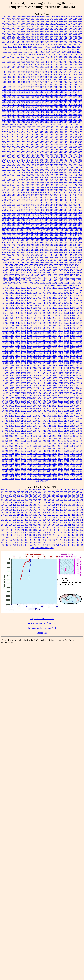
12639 (67, 315)
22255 (73, 438)
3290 (29, 110)
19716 (79, 383)
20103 (79, 391)
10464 (24, 270)
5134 (4, 130)
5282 (4, 147)
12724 (54, 323)
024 (15, 492)
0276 (29, 24)
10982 (30, 273)
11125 (66, 285)
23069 (17, 461)
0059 (45, 22)
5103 (25, 125)
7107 (75, 195)
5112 (65, 125)
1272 (19, 57)
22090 (11, 436)
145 (77, 505)
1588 (45, 74)
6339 (60, 175)
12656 (11, 320)
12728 (73, 323)
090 (26, 500)
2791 (40, 102)
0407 (55, 24)
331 (66, 527)
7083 (9, 195)
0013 (60, 17)
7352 (70, 205)
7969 (55, 225)
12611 (54, 310)
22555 (36, 446)
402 (15, 537)
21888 (73, 428)
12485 (36, 305)
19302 (5, 378)
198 (38, 512)
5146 (65, 130)
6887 (70, 187)
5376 (75, 152)
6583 (80, 180)
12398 (48, 293)
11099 (36, 283)
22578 (54, 446)
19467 (48, 381)
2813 (9, 105)
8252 (75, 240)
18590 (54, 361)
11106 (78, 283)
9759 (31, 265)
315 (3, 527)
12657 (17, 320)
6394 (4, 180)
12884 (54, 335)
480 (73, 545)
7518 (45, 210)
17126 (36, 338)
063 (3, 497)
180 (50, 510)
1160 (25, 52)
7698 (14, 223)
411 (50, 537)
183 (62, 510)
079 (66, 497)
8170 (80, 233)
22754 (61, 451)
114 (38, 502)
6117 (34, 167)
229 (77, 515)
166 (77, 507)
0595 (45, 32)
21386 (5, 418)
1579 (80, 72)
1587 (40, 74)
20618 (30, 406)
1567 (19, 72)
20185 (30, 396)
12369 (73, 288)
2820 (45, 105)
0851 (35, 39)
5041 (70, 115)
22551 (24, 446)
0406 (49, 24)
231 (3, 517)
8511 (75, 250)
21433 (30, 418)
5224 (65, 140)
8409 (4, 248)
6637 (45, 182)
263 (46, 520)
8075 (65, 228)
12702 (67, 320)
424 (19, 540)
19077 (17, 373)
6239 (45, 170)
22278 (24, 441)
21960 (67, 431)
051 (38, 495)
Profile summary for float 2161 (42, 623)
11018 (12, 278)
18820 (67, 366)
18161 (60, 353)
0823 (29, 37)
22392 (67, 441)
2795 (55, 102)
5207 (65, 137)
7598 (50, 215)
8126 (49, 230)
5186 (65, 135)
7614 (39, 217)
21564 (73, 421)
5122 (29, 127)
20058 (36, 391)
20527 (73, 401)
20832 (61, 408)
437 (69, 540)
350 (58, 530)
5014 (19, 112)
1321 (45, 59)
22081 (5, 436)
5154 (70, 130)
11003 (54, 275)
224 (58, 515)
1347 (65, 62)
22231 (42, 438)
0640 (60, 32)
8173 (9, 235)
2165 (65, 92)
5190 (4, 137)
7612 (29, 217)
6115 (29, 167)
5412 (44, 157)
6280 (80, 170)
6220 (80, 167)
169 (7, 510)
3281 (65, 107)
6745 (9, 185)
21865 (36, 428)
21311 (48, 416)
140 (58, 505)
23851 (11, 476)
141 (62, 505)
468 (26, 545)
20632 (67, 406)
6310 (9, 175)
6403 (29, 180)
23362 (5, 466)
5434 (50, 160)
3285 (4, 110)
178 (42, 510)
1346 (60, 62)
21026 (5, 413)
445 (19, 542)
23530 (73, 469)
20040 (5, 391)
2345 (40, 100)
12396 (42, 293)
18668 (30, 363)
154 (30, 507)
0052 (9, 22)
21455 (48, 418)
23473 (5, 469)
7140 (24, 197)
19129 (67, 373)
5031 (19, 115)
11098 (30, 283)
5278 (65, 145)
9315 (24, 260)
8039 (24, 228)
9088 (9, 255)
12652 (67, 318)
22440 (11, 443)
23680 (79, 471)
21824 (48, 426)
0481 (75, 27)
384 (26, 535)
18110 (42, 353)
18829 (11, 368)
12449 (17, 300)
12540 (79, 305)
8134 (70, 230)
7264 (50, 205)
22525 (11, 446)
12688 (36, 320)
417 (73, 537)
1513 (55, 67)
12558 (54, 308)
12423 (11, 298)
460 (77, 542)
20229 (61, 396)
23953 (11, 479)
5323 (75, 150)
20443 (30, 401)
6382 (60, 177)
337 (7, 530)
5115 (79, 125)
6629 (9, 182)
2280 (4, 100)
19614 (30, 383)
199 (42, 512)
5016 (29, 112)
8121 (34, 230)
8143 (9, 233)
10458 (79, 268)
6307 (75, 172)
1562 (75, 69)
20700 (30, 408)
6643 (75, 182)
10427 (72, 265)
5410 (35, 157)
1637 (60, 77)
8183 (50, 235)
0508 (9, 29)
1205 (64, 54)
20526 (67, 401)
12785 (61, 330)
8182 (45, 235)
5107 (45, 125)
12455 (54, 300)
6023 (14, 165)
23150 (5, 464)
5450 (9, 162)
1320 (40, 59)
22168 (60, 436)
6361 (40, 177)
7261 (35, 205)
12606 (24, 310)
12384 (79, 290)
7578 (75, 212)
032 (46, 492)
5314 (29, 150)
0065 (75, 22)
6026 (29, 165)
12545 (24, 308)
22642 (11, 448)
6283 (14, 172)
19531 (67, 381)
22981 (24, 458)
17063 (17, 338)
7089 (35, 195)
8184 (55, 235)
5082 (9, 122)
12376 (30, 290)
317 (11, 527)
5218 (39, 140)
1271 (14, 57)
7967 (50, 225)
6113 (25, 167)
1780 (40, 87)
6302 (50, 172)
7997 (65, 225)
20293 (36, 398)
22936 (54, 456)
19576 (73, 381)
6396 (9, 180)
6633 (29, 182)
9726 (60, 263)
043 (7, 495)
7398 (35, 207)
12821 (42, 333)
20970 (54, 411)
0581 (80, 29)
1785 (65, 87)
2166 (70, 92)
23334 (61, 464)
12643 (11, 318)
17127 (42, 338)
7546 (65, 210)
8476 (80, 248)
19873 (67, 386)
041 (81, 492)
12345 (78, 285)
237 (26, 517)
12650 (54, 318)
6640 (60, 182)
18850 (17, 368)
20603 (17, 406)
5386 (35, 155)
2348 (55, 100)
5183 (55, 135)
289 (66, 522)
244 (54, 517)
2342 (24, 100)
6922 (50, 190)
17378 (5, 343)
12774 (79, 328)
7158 (80, 197)
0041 (80, 19)
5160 (19, 132)
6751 (39, 185)
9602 (44, 260)
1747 (55, 82)
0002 (9, 17)
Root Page (42, 633)
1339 (29, 62)
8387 (29, 245)
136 (42, 505)
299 (23, 525)
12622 (42, 313)
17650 (79, 346)
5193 (19, 137)
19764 (36, 386)
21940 (54, 431)
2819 (40, 105)
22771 (11, 453)
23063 (11, 461)
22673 (30, 448)
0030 (40, 19)
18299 (36, 356)
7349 (65, 205)
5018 (39, 112)
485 (40, 547)
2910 (65, 105)
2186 (70, 94)
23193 (24, 464)
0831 (60, 37)
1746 (50, 82)
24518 (48, 479)
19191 (30, 376)
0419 (70, 24)
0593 (35, 32)
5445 (65, 160)
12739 (30, 325)
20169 (17, 396)
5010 (80, 110)
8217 (29, 240)
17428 (42, 343)
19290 (73, 376)
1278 (50, 57)
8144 (14, 233)
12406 (79, 293)
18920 (67, 368)
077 (58, 497)
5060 (65, 117)
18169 (67, 353)
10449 (61, 268)
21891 (5, 431)
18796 (48, 366)
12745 (54, 325)
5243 (80, 142)
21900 (11, 431)
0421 (80, 24)
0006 (29, 17)
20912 (11, 411)
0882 (40, 42)
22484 (48, 443)
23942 (73, 476)
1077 (45, 44)
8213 (9, 240)
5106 (40, 125)
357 (3, 532)
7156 (70, 197)
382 (19, 535)
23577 (24, 471)
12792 (17, 333)
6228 (35, 170)
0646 (9, 34)
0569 (65, 29)
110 (23, 502)
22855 (5, 456)
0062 (60, 22)
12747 (61, 325)
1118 (49, 47)
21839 (79, 426)
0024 (14, 19)
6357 (19, 177)
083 (81, 497)
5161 (24, 132)
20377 (17, 401)
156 (38, 507)
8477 (4, 250)
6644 (80, 182)
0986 (19, 44)
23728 (17, 474)
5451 (14, 162)
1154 (74, 49)
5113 (70, 125)
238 (30, 517)
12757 (30, 328)
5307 (4, 150)
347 (46, 530)
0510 (19, 29)
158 (46, 507)
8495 (45, 250)
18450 (73, 358)
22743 (42, 451)
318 (15, 527)
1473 (4, 67)
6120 (44, 167)
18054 (61, 351)
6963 (70, 190)
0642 (70, 32)
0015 (70, 17)
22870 (11, 456)
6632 (24, 182)
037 (66, 492)
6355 (9, 177)
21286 (17, 416)
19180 (24, 376)
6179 (59, 167)
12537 (73, 305)
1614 (50, 74)
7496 (35, 210)
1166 (54, 52)
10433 (5, 268)
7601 (65, 215)
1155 (79, 49)
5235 (40, 142)
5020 (49, 112)
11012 (73, 275)
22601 (67, 446)
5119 (14, 127)
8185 (60, 235)
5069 (29, 120)
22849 (79, 453)
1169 (69, 52)
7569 (55, 212)
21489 (11, 421)
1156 (5, 52)
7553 (9, 212)
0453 (24, 27)
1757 (24, 84)
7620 (60, 217)
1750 (70, 82)
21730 (54, 423)
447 (26, 542)
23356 (79, 464)
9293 (40, 258)
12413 (42, 295)
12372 (11, 290)
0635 (55, 32)
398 (81, 535)
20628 (61, 406)
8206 (55, 238)
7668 (60, 220)
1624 (14, 77)
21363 (67, 416)
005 (23, 490)
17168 (61, 338)
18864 (42, 368)
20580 (67, 403)
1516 (70, 67)
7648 (14, 220)
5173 (4, 135)
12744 (48, 325)
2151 (80, 89)
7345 (60, 205)
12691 (42, 320)
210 (3, 515)
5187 (70, 135)
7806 (55, 223)
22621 (79, 446)
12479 (79, 303)
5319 (55, 150)
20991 (73, 411)
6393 (80, 177)
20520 (61, 401)
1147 (39, 49)
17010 (11, 338)
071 (34, 497)
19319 (17, 378)
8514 (80, 250)
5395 (65, 155)
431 (46, 540)
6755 (60, 185)
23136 (79, 461)
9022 (80, 253)
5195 (29, 137)
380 (11, 535)
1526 (40, 69)
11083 (36, 280)
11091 (72, 280)
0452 (19, 27)
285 (50, 522)
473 (46, 545)
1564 (4, 72)
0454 (29, 27)
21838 (73, 426)
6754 (55, 185)
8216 (24, 240)
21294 (30, 416)
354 (73, 530)
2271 (40, 97)
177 (38, 510)
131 (23, 505)
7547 (70, 210)
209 (81, 512)
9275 (19, 258)
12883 (48, 335)
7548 (75, 210)
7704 (29, 223)
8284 (29, 243)
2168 (80, 92)
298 (19, 525)
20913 (17, 411)
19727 (11, 386)
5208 (70, 137)
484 (36, 547)
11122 (60, 285)
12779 (24, 330)
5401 (14, 157)
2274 (55, 97)
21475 (67, 418)
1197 (24, 54)
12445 (73, 298)
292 (77, 522)
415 (65, 537)
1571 (40, 72)
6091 (45, 165)
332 (69, 527)
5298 (40, 147)
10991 (5, 275)
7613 (34, 217)
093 (38, 500)
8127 (55, 230)
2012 (35, 89)
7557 (19, 212)
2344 (35, 100)
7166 (29, 200)
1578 (75, 72)
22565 (48, 446)
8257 (9, 243)
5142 (45, 130)
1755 (14, 84)
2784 (4, 102)
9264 (80, 255)
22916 (36, 456)
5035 (40, 115)
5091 (55, 122)
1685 (70, 79)
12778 (17, 330)
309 (62, 525)
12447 (5, 300)
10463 (17, 270)
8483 (24, 250)
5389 (45, 155)
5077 (65, 120)
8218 (35, 240)
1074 (29, 44)
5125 (44, 127)
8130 (65, 230)
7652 (24, 220)
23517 (61, 469)
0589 (19, 32)
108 (15, 502)
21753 (67, 423)
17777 (36, 348)
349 (54, 530)
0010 (45, 17)
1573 (50, 72)
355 (77, 530)
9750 (80, 263)
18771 (30, 366)
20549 (30, 403)
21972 (79, 431)
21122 (36, 413)
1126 (10, 49)
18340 (79, 356)
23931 (61, 476)
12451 (30, 300)
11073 (12, 280)
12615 (79, 310)
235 (19, 517)
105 (3, 502)
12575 (73, 308)
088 (19, 500)
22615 (73, 446)
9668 (50, 263)
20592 (79, 403)
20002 (67, 388)
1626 (24, 77)
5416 (65, 157)
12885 (61, 335)
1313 (9, 59)
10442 (42, 268)
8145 (19, 233)
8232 (50, 240)
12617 (11, 313)
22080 (79, 433)
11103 (60, 283)
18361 (11, 358)
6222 (4, 170)
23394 (24, 466)
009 (38, 490)
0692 (65, 34)
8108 (19, 230)
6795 (9, 187)
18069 (79, 351)
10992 (11, 275)
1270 (9, 57)
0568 (60, 29)
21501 (30, 421)
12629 (5, 315)
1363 (14, 64)
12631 (17, 315)
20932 (36, 411)
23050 (73, 458)
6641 (65, 182)
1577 (70, 72)
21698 (48, 423)
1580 (4, 74)
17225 (5, 340)
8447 (29, 248)
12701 (61, 320)
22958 (73, 456)
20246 (73, 396)
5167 (55, 132)
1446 (45, 64)
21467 (61, 418)
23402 (30, 466)
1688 (4, 82)
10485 (48, 270)
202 (54, 512)
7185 (65, 200)
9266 (9, 258)
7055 (29, 192)
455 (58, 542)
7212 (24, 202)
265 (54, 520)
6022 (9, 165)
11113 (36, 285)
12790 (5, 333)
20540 (17, 403)
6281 (4, 172)
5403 (24, 157)
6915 (14, 190)
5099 (4, 125)
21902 (17, 431)
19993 (48, 388)
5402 (19, 157)
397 (77, 535)
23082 (42, 461)
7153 (55, 197)
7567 (45, 212)
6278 (70, 170)
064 (7, 497)
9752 (6, 265)
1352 (9, 64)
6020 (80, 162)
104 (81, 500)
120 (61, 502)
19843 (54, 386)
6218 (69, 167)
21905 (24, 431)
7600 (60, 215)
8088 (9, 230)
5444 (60, 160)
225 (61, 515)
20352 (73, 398)
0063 (65, 22)
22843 (73, 453)
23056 (5, 461)
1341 (40, 62)
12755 (24, 328)
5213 (14, 140)
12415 (48, 295)
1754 (9, 84)
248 (69, 517)
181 (54, 510)
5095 (75, 122)
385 (30, 535)
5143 (50, 130)
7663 (45, 220)
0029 (35, 19)
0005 (24, 17)
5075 (55, 120)
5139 (29, 130)
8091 (14, 230)
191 (11, 512)
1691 (14, 82)
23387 (17, 466)
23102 (61, 461)
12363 (36, 288)
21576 (79, 421)
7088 (29, 195)
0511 (24, 29)
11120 (54, 285)
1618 (70, 74)
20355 (79, 398)
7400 (40, 207)
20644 (79, 406)
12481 (11, 305)
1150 (54, 49)
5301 (55, 147)
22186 (79, 436)
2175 (35, 94)
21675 (36, 423)
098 (58, 500)
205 (66, 512)
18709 (54, 363)
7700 (24, 223)
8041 (29, 228)
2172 (19, 94)
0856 (60, 39)
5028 (4, 115)
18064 (67, 351)
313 (77, 525)
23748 (30, 474)
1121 (64, 47)
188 (81, 510)
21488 (5, 421)
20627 (54, 406)
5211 (4, 140)
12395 (36, 293)
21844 (5, 428)
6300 (40, 172)
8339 (50, 243)
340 (19, 530)
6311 (14, 175)
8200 (29, 238)
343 (30, 530)
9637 (70, 260)
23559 (17, 471)
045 (15, 495)
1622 (4, 77)
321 (26, 527)
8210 (75, 238)
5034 (35, 115)
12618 (17, 313)
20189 (36, 396)
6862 (14, 187)
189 (3, 512)
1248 (79, 54)
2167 (75, 92)
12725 (60, 323)
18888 (54, 368)
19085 (24, 373)
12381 (61, 290)
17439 (61, 343)
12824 (61, 333)
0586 (14, 32)
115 (42, 502)
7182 (50, 200)
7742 (35, 223)
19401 (5, 381)
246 (62, 517)
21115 (30, 413)
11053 (36, 278)
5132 (75, 127)
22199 (5, 438)
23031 (48, 458)
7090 (40, 195)
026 (23, 492)
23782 (54, 474)
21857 (24, 428)
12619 (24, 313)
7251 (80, 202)
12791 (11, 333)
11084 (42, 280)
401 (11, 537)
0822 (24, 37)
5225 (70, 140)
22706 (61, 448)
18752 (5, 366)
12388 (17, 293)
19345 (36, 378)
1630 (29, 77)
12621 (36, 313)
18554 (36, 361)
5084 (19, 122)
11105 (72, 283)
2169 (4, 94)
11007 (60, 275)
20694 (24, 408)
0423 (9, 27)
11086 (54, 280)
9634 (65, 260)
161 (58, 507)
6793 (80, 185)
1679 (45, 79)
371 (58, 532)
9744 (70, 263)
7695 (9, 223)
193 (19, 512)
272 (81, 520)
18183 (73, 353)
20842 (73, 408)
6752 (44, 185)
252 (3, 520)
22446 (17, 443)
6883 (55, 187)
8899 (50, 253)
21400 (11, 418)
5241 (70, 142)
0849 (29, 39)
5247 (19, 145)
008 (34, 490)
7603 (70, 215)
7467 (24, 210)
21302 (42, 416)
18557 (42, 361)
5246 (14, 145)
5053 (40, 117)
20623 (48, 406)
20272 (17, 398)
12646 (30, 318)
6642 (70, 182)
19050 (54, 371)
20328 (42, 398)
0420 (75, 24)
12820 (36, 333)
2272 (45, 97)
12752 (11, 328)
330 (62, 527)
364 (30, 532)
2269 (29, 97)
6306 (70, 172)
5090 (50, 122)
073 (42, 497)
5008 (70, 110)
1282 (70, 57)
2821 (50, 105)
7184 (60, 200)
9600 (39, 260)
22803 (36, 453)
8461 (50, 248)
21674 (30, 423)
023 (11, 492)
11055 (48, 278)
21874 (48, 428)
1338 (24, 62)
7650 (19, 220)
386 (34, 535)
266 (58, 520)
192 (15, 512)
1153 (69, 49)
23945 (79, 476)
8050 (35, 228)
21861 (30, 428)
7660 (35, 220)
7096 (55, 195)
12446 (79, 298)
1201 (44, 54)
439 (77, 540)
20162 (11, 396)
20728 (48, 408)
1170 (74, 52)
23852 (17, 476)
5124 (39, 127)
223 (54, 515)
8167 (75, 233)
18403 (54, 358)
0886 (45, 42)
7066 (40, 192)
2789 (29, 102)
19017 (30, 371)
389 (46, 535)
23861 (30, 476)
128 (11, 505)
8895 (35, 253)
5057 (55, 117)
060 (73, 495)
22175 (67, 436)
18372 (24, 358)
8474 (75, 248)
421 (7, 540)
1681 (50, 79)
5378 (4, 155)
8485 (29, 250)
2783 (80, 100)
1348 (70, 62)
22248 (67, 438)
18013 (24, 351)
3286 (9, 110)
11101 (48, 283)
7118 (4, 197)
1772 (14, 87)
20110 (17, 393)
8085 (80, 228)
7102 (65, 195)
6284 (19, 172)
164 (69, 507)
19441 (30, 381)
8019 (9, 228)
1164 (45, 52)
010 (42, 490)
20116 (24, 393)
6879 (40, 187)
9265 (4, 258)
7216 (44, 202)
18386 (36, 358)
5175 (14, 135)
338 (11, 530)
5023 (60, 112)
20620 (42, 406)
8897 (40, 253)
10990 (79, 273)
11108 (12, 285)
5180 (40, 135)
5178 (29, 135)
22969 (79, 456)
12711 (11, 323)
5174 (9, 135)
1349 (75, 62)
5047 (9, 117)
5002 (40, 110)
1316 (24, 59)
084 (3, 500)
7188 (80, 200)
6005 (45, 162)
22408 (73, 441)
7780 (40, 223)
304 (42, 525)
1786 (70, 87)
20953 (42, 411)
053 (46, 495)
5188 (75, 135)
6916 (19, 190)
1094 (20, 47)
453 (50, 542)
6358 (24, 177)
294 (3, 525)
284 (46, 522)
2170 (9, 94)
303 (38, 525)
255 (15, 520)
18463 (5, 361)
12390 (24, 293)
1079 (55, 44)
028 (30, 492)
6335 (39, 175)
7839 (75, 223)
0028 (29, 19)
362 (23, 532)
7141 (29, 197)
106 (7, 502)
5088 (40, 122)
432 (50, 540)
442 (7, 542)
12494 (54, 305)
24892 (39, 481)
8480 (9, 250)
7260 (29, 205)
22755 (67, 451)
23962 (17, 479)
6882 (50, 187)
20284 (30, 398)
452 (46, 542)
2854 (60, 105)
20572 (48, 403)
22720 (73, 448)
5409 (29, 157)
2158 (35, 92)
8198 (19, 238)
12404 (73, 293)
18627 (79, 361)
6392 (75, 177)
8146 (24, 233)
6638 (50, 182)
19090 (30, 373)
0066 (80, 22)
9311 (9, 260)
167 (81, 507)
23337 (67, 464)
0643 (75, 32)
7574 (65, 212)
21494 (17, 421)
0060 (50, 22)
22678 (36, 448)
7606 (4, 217)
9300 (55, 258)
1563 (80, 69)
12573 (67, 308)
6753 (49, 185)
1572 (45, 72)
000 (3, 490)
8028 (19, 228)
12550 (36, 308)
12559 (61, 308)
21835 (67, 426)
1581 (9, 74)
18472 (11, 361)
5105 (35, 125)
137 (46, 505)
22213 (24, 438)
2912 (75, 105)
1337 (19, 62)
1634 (50, 77)
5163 (35, 132)
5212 (9, 140)
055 (54, 495)
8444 (24, 248)
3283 (75, 107)
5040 (65, 115)
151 (19, 507)
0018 (80, 17)
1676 (29, 79)
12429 (36, 298)
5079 (75, 120)
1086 (60, 44)
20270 (11, 398)
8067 (60, 228)
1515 (65, 67)
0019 (4, 19)
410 (46, 537)
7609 (14, 217)
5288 (29, 147)
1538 (70, 69)
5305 (75, 147)
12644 (17, 318)
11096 (18, 283)
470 (34, 545)
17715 (17, 348)
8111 (24, 230)
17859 (42, 348)
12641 (79, 315)
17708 (11, 348)
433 (54, 540)
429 (38, 540)
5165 (45, 132)
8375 (75, 243)
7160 (9, 200)
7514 (40, 210)
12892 (5, 338)
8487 (40, 250)
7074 (55, 192)
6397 (14, 180)
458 (69, 542)
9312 (14, 260)
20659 (5, 408)
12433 (54, 298)
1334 (4, 62)
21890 (79, 428)
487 (48, 547)
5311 (24, 150)
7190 (9, 202)
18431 (67, 358)
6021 (4, 165)
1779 (35, 87)
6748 (24, 185)
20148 (79, 393)
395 (69, 535)
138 (50, 505)
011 (46, 490)
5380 (9, 155)
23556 (11, 471)
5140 (35, 130)
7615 (44, 217)
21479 (73, 418)
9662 (40, 263)
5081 (4, 122)
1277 (45, 57)
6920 (40, 190)
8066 (55, 228)
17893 (54, 348)
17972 (11, 351)
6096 (70, 165)
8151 (35, 233)
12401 (61, 293)
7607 (9, 217)
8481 (14, 250)
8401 (70, 245)
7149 (34, 197)
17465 (67, 343)
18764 (24, 366)
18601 (67, 361)
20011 (73, 388)
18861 (30, 368)
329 (58, 527)
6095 (65, 165)
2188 (80, 94)
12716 (30, 323)
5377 (80, 152)
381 (15, 535)
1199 (34, 54)
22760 (79, 451)
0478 (65, 27)
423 (15, 540)
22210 (17, 438)
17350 (79, 340)
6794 (4, 187)
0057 (35, 22)
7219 (49, 202)
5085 (24, 122)
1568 (24, 72)
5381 (14, 155)
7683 (4, 223)
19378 (67, 378)
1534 (50, 69)
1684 (65, 79)
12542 (11, 308)
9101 (45, 255)
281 (34, 522)
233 (11, 517)
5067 (19, 120)
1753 (4, 84)
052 (42, 495)
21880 (61, 428)
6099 (4, 167)
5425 (29, 160)
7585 (4, 215)
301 (30, 525)
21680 (42, 423)
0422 (4, 27)
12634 (36, 315)
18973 (5, 371)
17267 (24, 340)
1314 (14, 59)
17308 (42, 340)
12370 (79, 288)
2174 (29, 94)
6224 (14, 170)
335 (81, 527)
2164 (60, 92)
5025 (70, 112)
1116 (40, 47)
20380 (24, 401)
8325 (45, 243)
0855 (55, 39)
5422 (14, 160)
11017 (6, 278)
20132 (36, 393)
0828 (45, 37)
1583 (19, 74)
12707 (73, 320)
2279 (80, 97)
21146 (54, 413)
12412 (36, 295)
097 (54, 500)
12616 (5, 313)
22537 (17, 446)
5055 (45, 117)
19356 (48, 378)
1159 (20, 52)
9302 (65, 258)
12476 (61, 303)
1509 (35, 67)
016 (65, 490)
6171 (49, 167)
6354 (4, 177)
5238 (55, 142)
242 (46, 517)
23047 (61, 458)
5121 (24, 127)
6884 (60, 187)
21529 (54, 421)
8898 (45, 253)
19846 (61, 386)
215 (22, 515)
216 (26, 515)
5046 (4, 117)
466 (19, 545)
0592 (29, 32)
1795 (24, 89)
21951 (61, 431)
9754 (11, 265)
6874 (29, 187)
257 (23, 520)
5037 (50, 115)
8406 (75, 245)
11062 (66, 278)
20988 (67, 411)
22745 (48, 451)
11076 (24, 280)
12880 (30, 335)
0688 (45, 34)
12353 (5, 288)
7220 (55, 202)
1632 (40, 77)
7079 (70, 192)
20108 (5, 393)
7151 (44, 197)
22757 (73, 451)
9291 (35, 258)
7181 (45, 200)
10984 (42, 273)
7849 (4, 225)
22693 (48, 448)
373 (66, 532)
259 (30, 520)
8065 (50, 228)
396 (73, 535)
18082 (11, 353)
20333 (54, 398)
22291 (36, 441)
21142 (48, 413)
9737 (65, 263)
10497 (79, 270)
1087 (65, 44)
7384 (19, 207)
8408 (80, 245)
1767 (75, 84)
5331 (35, 152)
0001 (4, 17)
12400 (54, 293)
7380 (9, 207)
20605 (24, 406)
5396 (70, 155)
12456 (61, 300)
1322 (50, 59)
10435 (17, 268)
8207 (60, 238)
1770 (9, 87)
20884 (5, 411)
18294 (30, 356)
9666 (45, 263)
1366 (29, 64)
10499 (5, 273)
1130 (30, 49)
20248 (79, 396)
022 (7, 492)
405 (26, 537)
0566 (49, 29)
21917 (36, 431)
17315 (48, 340)
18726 (67, 363)
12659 (30, 320)
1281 (65, 57)
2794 (50, 102)
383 (23, 535)
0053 (14, 22)
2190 (9, 97)
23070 (24, 461)
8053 (45, 228)
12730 (5, 325)
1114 (30, 47)
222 (50, 515)
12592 (79, 308)
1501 (9, 67)
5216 (29, 140)
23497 (42, 469)
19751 (30, 386)
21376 (73, 416)
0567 (55, 29)
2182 (65, 94)
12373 (17, 290)
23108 (67, 461)
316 (7, 527)
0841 (24, 39)
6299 (35, 172)
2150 (75, 89)
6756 (65, 185)
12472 (42, 303)
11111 (24, 285)
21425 (24, 418)
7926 (35, 225)
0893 (65, 42)
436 (66, 540)
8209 (70, 238)
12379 (48, 290)
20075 (48, 391)
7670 (65, 220)
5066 (14, 120)
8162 (50, 233)
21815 (36, 426)
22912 (30, 456)
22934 (48, 456)
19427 (24, 381)
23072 (30, 461)
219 (38, 515)
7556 (14, 212)
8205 (50, 238)
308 (58, 525)
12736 (24, 325)
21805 (17, 426)
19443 (36, 381)
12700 (54, 320)
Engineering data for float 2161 (42, 628)
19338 (30, 378)
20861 (79, 408)
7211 (19, 202)
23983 (30, 479)
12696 (48, 320)
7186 (70, 200)
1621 (80, 74)
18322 (67, 356)
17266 (17, 340)
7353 (75, 205)
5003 (45, 110)
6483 (40, 180)
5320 (60, 150)
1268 (4, 57)
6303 (55, 172)
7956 (45, 225)
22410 (79, 441)
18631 (5, 363)
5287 (24, 147)
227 (69, 515)
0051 (4, 22)
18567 (48, 361)
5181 (45, 135)
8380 (4, 245)
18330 (73, 356)
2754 (65, 100)
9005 (60, 253)
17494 (11, 346)
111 (27, 502)
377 (81, 532)
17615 (73, 346)
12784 (54, 330)
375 (73, 532)
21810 (24, 426)
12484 (30, 305)
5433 (45, 160)
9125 (50, 255)
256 (19, 520)
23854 (24, 476)
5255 (55, 145)
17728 (24, 348)
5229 (9, 142)
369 (50, 532)
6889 (80, 187)
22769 (5, 453)
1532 (45, 69)
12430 (42, 298)
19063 (67, 371)
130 (19, 505)
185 (69, 510)
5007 (65, 110)
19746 (24, 386)
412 (54, 537)
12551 (42, 308)
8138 (75, 230)
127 (7, 505)
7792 (50, 223)
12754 (17, 328)
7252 (4, 205)
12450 (24, 300)
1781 (45, 87)
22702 (54, 448)
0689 (50, 34)
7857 (14, 225)
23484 (24, 469)
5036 (45, 115)
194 (23, 512)
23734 (24, 474)
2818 (35, 105)
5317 (44, 150)
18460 (79, 358)
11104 (66, 283)
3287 (14, 110)
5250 (35, 145)
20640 (73, 406)
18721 (61, 363)
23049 (67, 458)
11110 (18, 285)
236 (23, 517)
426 (26, 540)
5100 (10, 125)
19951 (17, 388)
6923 (55, 190)
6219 (74, 167)
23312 (54, 464)
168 (3, 510)
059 (69, 495)
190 (7, 512)
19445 (42, 381)
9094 (24, 255)
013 (54, 490)
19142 (79, 373)
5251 (40, 145)
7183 (55, 200)
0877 (19, 42)
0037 (70, 19)
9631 (55, 260)
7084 (14, 195)
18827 (5, 368)
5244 (4, 145)
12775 (5, 330)
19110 (48, 373)
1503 (19, 67)
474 (50, 545)
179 (46, 510)
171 (15, 510)
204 (62, 512)
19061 (61, 371)
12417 (60, 295)
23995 (36, 479)
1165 (49, 52)
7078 (65, 192)
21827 (54, 426)
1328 (75, 59)
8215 (19, 240)
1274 (29, 57)
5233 (29, 142)
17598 (61, 346)
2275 (60, 97)
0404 (39, 24)
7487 (29, 210)
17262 (11, 340)
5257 (60, 145)
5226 (75, 140)
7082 (4, 195)
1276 (40, 57)
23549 (5, 471)
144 (73, 505)
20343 (67, 398)
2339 (9, 100)
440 (81, 540)
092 (34, 500)
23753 (42, 474)
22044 (48, 433)
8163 (55, 233)
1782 (50, 87)
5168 (60, 132)
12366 (54, 288)
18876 (48, 368)
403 (19, 537)
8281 (24, 243)
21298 (36, 416)
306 (50, 525)
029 (34, 492)
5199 (50, 137)
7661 (40, 220)
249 (73, 517)
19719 (5, 386)
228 (73, 515)
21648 (5, 423)
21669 (24, 423)
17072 (24, 338)
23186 (17, 464)
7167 (35, 200)
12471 (36, 303)
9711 (55, 263)
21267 (79, 413)
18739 (79, 363)
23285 (42, 464)
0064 (70, 22)
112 (30, 502)
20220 (48, 396)
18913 (61, 368)
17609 (67, 346)
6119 (39, 167)
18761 (17, 366)
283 (42, 522)
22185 (73, 436)
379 (7, 535)
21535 (61, 421)
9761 (36, 265)
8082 (75, 228)
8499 (60, 250)
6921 (45, 190)
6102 (15, 167)
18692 (42, 363)
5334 (50, 152)
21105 (24, 413)
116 (46, 502)
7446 (14, 210)
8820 (19, 253)
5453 (24, 162)
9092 (19, 255)
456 (62, 542)
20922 (24, 411)
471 (38, 545)
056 (58, 495)
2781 (70, 100)
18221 (79, 353)
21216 (66, 413)
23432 (48, 466)
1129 (25, 49)
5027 (80, 112)
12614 (73, 310)
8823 (24, 253)
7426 (80, 207)
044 (11, 495)
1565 (9, 72)
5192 (14, 137)
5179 (35, 135)
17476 (5, 346)
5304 (70, 147)
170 (11, 510)
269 (69, 520)
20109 (11, 393)
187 (77, 510)
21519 (42, 421)
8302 (40, 243)
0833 (70, 37)
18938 (79, 368)
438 (73, 540)
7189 (4, 202)
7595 (35, 215)
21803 (11, 426)
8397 (65, 245)
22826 (54, 453)
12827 (79, 333)
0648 (14, 34)
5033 (29, 115)
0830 (55, 37)
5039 (60, 115)
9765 (56, 265)
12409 (17, 295)
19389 (73, 378)
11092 (78, 280)
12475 (54, 303)
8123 (39, 230)
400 (7, 537)
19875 (73, 386)
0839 (14, 39)
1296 (80, 57)
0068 (9, 24)
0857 (65, 39)
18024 (36, 351)
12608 (36, 310)
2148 (65, 89)
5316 (39, 150)
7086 (24, 195)
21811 (30, 426)
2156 (24, 92)
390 (50, 535)
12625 (61, 313)
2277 (70, 97)
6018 (70, 162)
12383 (73, 290)
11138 (71, 285)
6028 (40, 165)
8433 (9, 248)
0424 (14, 27)
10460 (5, 270)
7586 (9, 215)
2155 (19, 92)
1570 (35, 72)
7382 (14, 207)
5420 (4, 160)
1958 (29, 89)
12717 (36, 323)
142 (66, 505)
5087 (35, 122)
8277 (14, 243)
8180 (40, 235)
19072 (11, 373)
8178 (29, 235)
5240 (65, 142)
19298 (79, 376)
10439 (36, 268)
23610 (61, 471)
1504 (24, 67)
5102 (20, 125)
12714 (23, 323)
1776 (19, 87)
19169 (11, 376)
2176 (40, 94)
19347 (42, 378)
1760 (40, 84)
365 (34, 532)
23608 (54, 471)
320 (23, 527)
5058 (60, 117)
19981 (42, 388)
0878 (24, 42)
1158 (15, 52)
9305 (80, 258)
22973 (17, 458)
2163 (55, 92)
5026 (75, 112)
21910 (30, 431)
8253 (80, 240)
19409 (11, 381)
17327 (54, 340)
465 (15, 545)
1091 (5, 47)
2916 (14, 107)
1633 (45, 77)
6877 (35, 187)
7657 (29, 220)
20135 (48, 393)
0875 (9, 42)
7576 (70, 212)
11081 (30, 280)
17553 (42, 346)
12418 (67, 295)
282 (38, 522)
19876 (79, 386)
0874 (4, 42)
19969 (24, 388)
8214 (14, 240)
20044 (17, 391)
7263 (45, 205)
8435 (14, 248)
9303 (70, 258)
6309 (4, 175)
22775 (17, 453)
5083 (14, 122)
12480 (5, 305)
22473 (30, 443)
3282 (70, 107)
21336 (54, 416)
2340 (14, 100)
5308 (9, 150)
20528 (79, 401)
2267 (19, 97)
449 (34, 542)
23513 (54, 469)
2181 (60, 94)
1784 (60, 87)
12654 (79, 318)
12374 (24, 290)
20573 (54, 403)
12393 (30, 293)
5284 (14, 147)
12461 (11, 303)
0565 (44, 29)
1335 (9, 62)
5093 (65, 122)
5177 (24, 135)
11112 (30, 285)
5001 (35, 110)
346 (42, 530)
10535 (11, 273)
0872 (75, 39)
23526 (67, 469)
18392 (48, 358)
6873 (24, 187)
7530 (50, 210)
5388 (40, 155)
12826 (73, 333)
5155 (75, 130)
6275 (55, 170)
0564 (39, 29)
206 (69, 512)
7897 (24, 225)
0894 (70, 42)
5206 (60, 137)
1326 (65, 59)
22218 (30, 438)
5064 (4, 120)
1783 (55, 87)
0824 (35, 37)
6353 (80, 175)
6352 (75, 175)
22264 (5, 441)
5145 (60, 130)
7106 (70, 195)
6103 (20, 167)
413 (58, 537)
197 (34, 512)
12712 (17, 323)
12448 (11, 300)
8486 (35, 250)
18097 (24, 353)
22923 (42, 456)
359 (11, 532)
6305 (65, 172)
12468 (30, 303)
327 (50, 527)
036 (62, 492)
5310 (19, 150)
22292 (42, 441)
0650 (24, 34)
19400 (79, 378)
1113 (25, 47)
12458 (73, 300)
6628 (4, 182)
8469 (65, 248)
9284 (24, 258)
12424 (17, 298)
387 (38, 535)
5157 (4, 132)
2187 (75, 94)
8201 (35, 238)
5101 (15, 125)
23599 (48, 471)
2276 (65, 97)
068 (23, 497)
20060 (42, 391)
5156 (80, 130)
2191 (14, 97)
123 (73, 502)
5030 (14, 115)
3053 (24, 107)
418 (77, 537)
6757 (70, 185)
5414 (55, 157)
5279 (70, 145)
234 (15, 517)
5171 (75, 132)
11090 (66, 280)
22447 (24, 443)
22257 (79, 438)
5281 (80, 145)
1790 (9, 89)
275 (11, 522)
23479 (11, 469)
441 (3, 542)
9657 (24, 263)
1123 (74, 47)
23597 (42, 471)
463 (7, 545)
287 (58, 522)
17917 (67, 348)
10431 (78, 265)
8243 (60, 240)
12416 (54, 295)
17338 (67, 340)
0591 (24, 32)
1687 (80, 79)
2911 (70, 105)
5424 (24, 160)
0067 (4, 24)
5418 (75, 157)
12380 (54, 290)
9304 (75, 258)
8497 (50, 250)
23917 (54, 476)
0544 (29, 29)
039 (73, 492)
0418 (65, 24)
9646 (4, 263)
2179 (50, 94)
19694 (67, 383)
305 (46, 525)
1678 (40, 79)
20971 (61, 411)
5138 (24, 130)
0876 (14, 42)
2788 (24, 102)
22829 (61, 453)
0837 (9, 39)
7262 (40, 205)
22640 (5, 448)
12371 (5, 290)
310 (66, 525)
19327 (24, 378)
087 (15, 500)
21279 (5, 416)
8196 (9, 238)
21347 (60, 416)
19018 (36, 371)
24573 (54, 479)
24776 (73, 479)
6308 (80, 172)
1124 (79, 47)
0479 (70, 27)
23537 (79, 469)
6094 (60, 165)
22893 (24, 456)
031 (42, 492)
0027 (24, 19)
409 (42, 537)
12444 (67, 298)
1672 (14, 79)
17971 (5, 351)
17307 (36, 340)
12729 (79, 323)
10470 (30, 270)
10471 (36, 270)
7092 (45, 195)
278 (23, 522)
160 (54, 507)
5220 (44, 140)
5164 (40, 132)
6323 (19, 175)
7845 (80, 223)
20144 (73, 393)
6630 (14, 182)
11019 (18, 278)
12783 (48, 330)
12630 (11, 315)
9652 (14, 263)
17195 (79, 338)
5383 (19, 155)
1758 (29, 84)
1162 (35, 52)
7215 (39, 202)
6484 (45, 180)
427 (30, 540)
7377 (80, 205)
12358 (11, 288)
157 (42, 507)
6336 (44, 175)
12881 (36, 335)
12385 (5, 293)
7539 (55, 210)
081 (73, 497)
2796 (60, 102)
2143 (40, 89)
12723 (48, 323)
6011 (60, 162)
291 (73, 522)
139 (54, 505)
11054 (42, 278)
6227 (29, 170)
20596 (5, 406)
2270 (35, 97)
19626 (42, 383)
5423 (19, 160)
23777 (48, 474)
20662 (11, 408)
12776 (11, 330)
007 (30, 490)
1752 (80, 82)
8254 (4, 243)
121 (65, 502)
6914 (9, 190)
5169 (65, 132)
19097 (36, 373)
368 (46, 532)
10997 (36, 275)
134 (34, 505)
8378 (80, 243)
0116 (19, 24)
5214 (19, 140)
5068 (24, 120)
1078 (50, 44)
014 (58, 490)
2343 (29, 100)
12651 (61, 318)
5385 (29, 155)
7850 (9, 225)
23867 (36, 476)
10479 (42, 270)
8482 (19, 250)
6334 (34, 175)
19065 (73, 371)
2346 (45, 100)
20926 (30, 411)
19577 (79, 381)
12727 (67, 323)
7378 (4, 207)
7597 (45, 215)
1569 (29, 72)
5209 (75, 137)
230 (81, 515)
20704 (36, 408)
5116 (4, 127)
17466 (73, 343)
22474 (36, 443)
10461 (11, 270)
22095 (17, 436)
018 (73, 490)
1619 (75, 74)
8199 (24, 238)
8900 (55, 253)
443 (11, 542)
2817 (29, 105)
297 (15, 525)
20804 (54, 408)
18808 (54, 366)
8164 (60, 233)
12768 (54, 328)
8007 (75, 225)
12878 (17, 335)
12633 (30, 315)
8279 (19, 243)
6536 (65, 180)
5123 (34, 127)
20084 (61, 391)
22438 (5, 443)
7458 (19, 210)
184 (66, 510)
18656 (24, 363)
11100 (42, 283)
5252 (45, 145)
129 (15, 505)
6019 (75, 162)
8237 (55, 240)
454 (54, 542)
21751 (61, 423)
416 (69, 537)
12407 (5, 295)
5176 (19, 135)
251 (81, 517)
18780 (36, 366)
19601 (17, 383)
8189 (70, 235)
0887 (50, 42)
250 (77, 517)
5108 (50, 125)
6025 (24, 165)
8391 (40, 245)
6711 (4, 185)
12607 (30, 310)
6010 (55, 162)
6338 (55, 175)
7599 (55, 215)
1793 (19, 89)
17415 (30, 343)
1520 (9, 69)
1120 (59, 47)
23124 (73, 461)
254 (11, 520)
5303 (65, 147)
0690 (55, 34)
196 (30, 512)
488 (52, 547)
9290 (29, 258)
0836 (4, 39)
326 (46, 527)
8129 (60, 230)
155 (34, 507)
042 (3, 495)
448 (30, 542)
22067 (73, 433)
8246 (65, 240)
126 (3, 505)
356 (81, 530)
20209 (42, 396)
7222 (65, 202)
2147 (60, 89)
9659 (29, 263)
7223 (70, 202)
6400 (19, 180)
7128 (9, 197)
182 (58, 510)
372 (62, 532)
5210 (80, 137)
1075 (35, 44)
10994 (18, 275)
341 (23, 530)
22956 (67, 456)
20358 (5, 401)
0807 (4, 37)
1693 (24, 82)
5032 (24, 115)
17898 (61, 348)
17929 (73, 348)
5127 (55, 127)
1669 (80, 77)
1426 (40, 64)
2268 (24, 97)
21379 (79, 416)
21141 (42, 413)
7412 (60, 207)
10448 (54, 268)
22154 (48, 436)
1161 (30, 52)
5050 (24, 117)
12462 (17, 303)
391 (54, 535)
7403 (45, 207)
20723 (42, 408)
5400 (9, 157)
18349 (5, 358)
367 (42, 532)
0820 (14, 37)
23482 (17, 469)
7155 (65, 197)
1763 (55, 84)
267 (62, 520)
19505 (54, 381)
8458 (45, 248)
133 (30, 505)
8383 (19, 245)
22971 (5, 458)
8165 (65, 233)
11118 (48, 285)
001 (7, 490)
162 (62, 507)
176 (34, 510)
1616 (60, 74)
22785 (24, 453)
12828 (5, 335)
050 (34, 495)
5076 (60, 120)
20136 (54, 393)
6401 (24, 180)
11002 (48, 275)
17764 (30, 348)
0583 (9, 32)
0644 (80, 32)
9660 (35, 263)
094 (42, 500)
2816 (24, 105)
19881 (5, 388)
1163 (39, 52)
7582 (80, 212)
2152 (4, 92)
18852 (24, 368)
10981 (24, 273)
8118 (29, 230)
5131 (70, 127)
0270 (24, 24)
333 (73, 527)
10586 (17, 273)
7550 (80, 210)
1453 (75, 64)
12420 (79, 295)
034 (54, 492)
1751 (75, 82)
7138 (14, 197)
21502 (36, 421)
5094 (70, 122)
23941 (67, 476)
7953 (40, 225)
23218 (30, 464)
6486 (55, 180)
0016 (75, 17)
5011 (4, 112)
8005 (70, 225)
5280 (75, 145)
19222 (54, 376)
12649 (48, 318)
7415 (65, 207)
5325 (4, 152)
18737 (73, 363)
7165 (24, 200)
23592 (30, 471)
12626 (67, 313)
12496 (61, 305)
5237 (50, 142)
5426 (35, 160)
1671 (9, 79)
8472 (70, 248)
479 (69, 545)
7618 (49, 217)
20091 (67, 391)
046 (19, 495)
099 (62, 500)
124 (77, 502)
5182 (50, 135)
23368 (11, 466)
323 (34, 527)
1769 (4, 87)
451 (42, 542)
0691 (60, 34)
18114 (48, 353)
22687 (42, 448)
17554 (48, 346)
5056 (50, 117)
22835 (67, 453)
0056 (29, 22)
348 (50, 530)
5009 (75, 110)
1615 (55, 74)
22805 (42, 453)
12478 (73, 303)
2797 (65, 102)
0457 (45, 27)
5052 (35, 117)
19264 (60, 376)
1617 (65, 74)
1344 (50, 62)
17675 (5, 348)
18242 (11, 356)
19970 (30, 388)
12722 (42, 323)
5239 (60, 142)
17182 (73, 338)
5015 (24, 112)
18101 (36, 353)
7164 (19, 200)
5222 (55, 140)
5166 (50, 132)
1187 (14, 54)
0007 (35, 17)
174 (26, 510)
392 (58, 535)
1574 (55, 72)
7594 (29, 215)
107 (11, 502)
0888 (55, 42)
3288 (19, 110)
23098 (54, 461)
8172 (4, 235)
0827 (40, 37)
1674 (24, 79)
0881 (35, 42)
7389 (24, 207)
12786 (67, 330)
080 (69, 497)
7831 (65, 223)
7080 (75, 192)
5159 (14, 132)
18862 (36, 368)
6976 (19, 192)
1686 (75, 79)
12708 (79, 320)
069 (26, 497)
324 (38, 527)
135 (38, 505)
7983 (60, 225)
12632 (24, 315)
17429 (48, 343)
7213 (29, 202)
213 (15, 515)
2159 (40, 92)
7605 (80, 215)
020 (81, 490)
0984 (14, 44)
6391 (70, 177)
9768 (66, 265)
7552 (4, 212)
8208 (65, 238)
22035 (42, 433)
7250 (75, 202)
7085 (19, 195)
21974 (5, 433)
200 (46, 512)
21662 (11, 423)
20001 (61, 388)
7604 (75, 215)
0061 (55, 22)
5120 (19, 127)
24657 (67, 479)
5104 (30, 125)
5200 (55, 137)
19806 (42, 386)
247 (66, 517)
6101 (10, 167)
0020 (9, 19)
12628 (79, 313)
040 (77, 492)
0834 (75, 37)
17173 (67, 338)
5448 (80, 160)
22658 (24, 448)
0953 (80, 42)
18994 (11, 371)
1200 (39, 54)
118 (53, 502)
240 (38, 517)
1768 (80, 84)
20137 (60, 393)
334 (77, 527)
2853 (55, 105)
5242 (75, 142)
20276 (24, 398)
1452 (70, 64)
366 (38, 532)
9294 (45, 258)
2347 (50, 100)
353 (69, 530)
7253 (9, 205)
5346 (70, 152)
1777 (24, 87)
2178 (45, 94)
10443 (48, 268)
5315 (34, 150)
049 (30, 495)
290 (69, 522)
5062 (75, 117)
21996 (30, 433)
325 (42, 527)
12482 (17, 305)
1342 (45, 62)
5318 (49, 150)
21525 (48, 421)
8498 (55, 250)
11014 (79, 275)
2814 (14, 105)
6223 (9, 170)
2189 (4, 97)
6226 (24, 170)
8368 (55, 243)
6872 (19, 187)
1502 (14, 67)
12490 (48, 305)
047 (23, 495)
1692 (19, 82)
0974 (4, 44)
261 (38, 520)
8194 (4, 238)
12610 (48, 310)
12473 (48, 303)
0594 (40, 32)
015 (61, 490)
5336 (55, 152)
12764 (42, 328)
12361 (24, 288)
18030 (42, 351)
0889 (60, 42)
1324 (60, 59)
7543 (60, 210)
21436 (36, 418)
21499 (24, 421)
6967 (75, 190)
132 (26, 505)
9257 (70, 255)
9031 (4, 255)
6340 (65, 175)
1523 (24, 69)
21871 (42, 428)
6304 (60, 172)
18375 (30, 358)
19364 (61, 378)
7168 (40, 200)
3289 (24, 110)
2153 (9, 92)
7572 (60, 212)
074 (46, 497)
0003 (14, 17)
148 (7, 507)
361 (19, 532)
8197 (14, 238)
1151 (59, 49)
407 (34, 537)
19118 (54, 373)
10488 (54, 270)
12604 (11, 310)
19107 (42, 373)
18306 (42, 356)
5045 (80, 115)
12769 (61, 328)
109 (19, 502)
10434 (11, 268)
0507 (4, 29)
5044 (75, 115)
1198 (29, 54)
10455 (67, 268)
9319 (34, 260)
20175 (24, 396)
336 (3, 530)
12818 (24, 333)
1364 (19, 64)
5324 (80, 150)
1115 (35, 47)
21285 (11, 416)
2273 (50, 97)
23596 (36, 471)
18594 (61, 361)
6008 (50, 162)
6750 (34, 185)
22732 (24, 451)
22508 (73, 443)
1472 (80, 64)
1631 (35, 77)
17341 (73, 340)
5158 (9, 132)
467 (23, 545)
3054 (29, 107)
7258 (24, 205)
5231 (19, 142)
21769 (73, 423)
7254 (14, 205)
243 (50, 517)
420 (3, 540)
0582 (4, 32)
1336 (14, 62)
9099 (40, 255)
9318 (29, 260)
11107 (6, 285)
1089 (75, 44)
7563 (35, 212)
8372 (65, 243)
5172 (80, 132)
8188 (65, 235)
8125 (44, 230)
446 (23, 542)
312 (73, 525)
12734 (17, 325)
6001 (35, 162)
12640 (73, 315)
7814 (60, 223)
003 (15, 490)
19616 (36, 383)
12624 (54, 313)
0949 (75, 42)
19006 (17, 371)
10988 (67, 273)
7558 (24, 212)
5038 (55, 115)
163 (66, 507)
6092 (50, 165)
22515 (79, 443)
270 (73, 520)
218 (34, 515)
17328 (61, 340)
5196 (35, 137)
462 (3, 545)
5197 (40, 137)
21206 (60, 413)
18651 (17, 363)
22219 (36, 438)
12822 (48, 333)
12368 (67, 288)
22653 (17, 448)
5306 (80, 147)
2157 (29, 92)
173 (23, 510)
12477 (67, 303)
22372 (61, 441)
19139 (73, 373)
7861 (19, 225)
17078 (30, 338)
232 (7, 517)
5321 (65, 150)
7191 (14, 202)
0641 (65, 32)
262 (42, 520)
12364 (42, 288)
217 (30, 515)
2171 (14, 94)
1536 (60, 69)
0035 (65, 19)
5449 (4, 162)
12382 (67, 290)
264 (50, 520)
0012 (55, 17)
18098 (30, 353)
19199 (36, 376)
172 (19, 510)
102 (73, 500)
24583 (61, 479)
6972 (9, 192)
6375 (50, 177)
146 (81, 505)
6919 (35, 190)
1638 (65, 77)
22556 (42, 446)
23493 (36, 469)
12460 (5, 303)
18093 (17, 353)
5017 (34, 112)
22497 (67, 443)
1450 (60, 64)
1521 (14, 69)
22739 (30, 451)
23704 (5, 474)
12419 (73, 295)
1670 (4, 79)
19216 (48, 376)
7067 (45, 192)
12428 (30, 298)
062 (81, 495)
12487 (42, 305)
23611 (67, 471)
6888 (75, 187)
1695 (35, 82)
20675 (17, 408)
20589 (73, 403)
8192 (75, 235)
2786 (14, 102)
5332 (40, 152)
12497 (67, 305)
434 (58, 540)
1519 (4, 69)
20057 (30, 391)
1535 (55, 69)
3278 (50, 107)
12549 (30, 308)
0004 (19, 17)
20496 (54, 401)
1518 (80, 67)
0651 (29, 34)
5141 (40, 130)
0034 (60, 19)
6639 (55, 182)
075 (50, 497)
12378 (42, 290)
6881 (45, 187)
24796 (79, 479)
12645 (24, 318)
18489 (17, 361)
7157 (75, 197)
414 (61, 537)
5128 (60, 127)
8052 (40, 228)
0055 (24, 22)
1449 (55, 64)
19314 (11, 378)
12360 (17, 288)
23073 (36, 461)
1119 (54, 47)
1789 (4, 89)
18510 (24, 361)
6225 (19, 170)
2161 (45, 92)
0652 (35, 34)
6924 (60, 190)
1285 (75, 57)
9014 (65, 253)
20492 (48, 401)
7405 (50, 207)
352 (66, 530)
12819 (30, 333)
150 (15, 507)
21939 (48, 431)
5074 (50, 120)
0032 (50, 19)
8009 (80, 225)
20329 (48, 398)
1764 (60, 84)
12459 (79, 300)
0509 (14, 29)
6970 (4, 192)
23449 (61, 466)
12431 (48, 298)
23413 (36, 466)
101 (69, 500)
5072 (40, 120)
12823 (54, 333)
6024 (19, 165)
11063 (72, 278)
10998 (42, 275)
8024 (14, 228)
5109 (55, 125)
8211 (80, 238)
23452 (67, 466)
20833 (67, 408)
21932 (42, 431)
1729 (45, 82)
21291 (24, 416)
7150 (39, 197)
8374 (70, 243)
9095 (29, 255)
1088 (70, 44)
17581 (54, 346)
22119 (30, 436)
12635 (42, 315)
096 (50, 500)
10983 (36, 273)
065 (11, 497)
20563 (42, 403)
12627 (73, 313)
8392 (45, 245)
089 (23, 500)
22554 (30, 446)
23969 (24, 479)
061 (77, 495)
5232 (24, 142)
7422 (70, 207)
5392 (60, 155)
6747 (19, 185)
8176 (24, 235)
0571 (75, 29)
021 (3, 492)
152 (23, 507)
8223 (40, 240)
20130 (30, 393)
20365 (11, 401)
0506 (80, 27)
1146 (35, 49)
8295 (35, 243)
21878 (54, 428)
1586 (35, 74)
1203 (54, 54)
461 (81, 542)
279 (26, 522)
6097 (75, 165)
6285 (24, 172)
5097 (80, 122)
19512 (61, 381)
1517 (75, 67)
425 (23, 540)
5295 (35, 147)
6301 (45, 172)
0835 (80, 37)
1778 (29, 87)
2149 (70, 89)
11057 (54, 278)
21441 (42, 418)
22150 (42, 436)
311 (69, 525)
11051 (30, 278)
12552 (48, 308)
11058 (60, 278)
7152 (49, 197)
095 (46, 500)
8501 (65, 250)
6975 (14, 192)
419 (81, 537)
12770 (67, 328)
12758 (36, 328)
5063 (80, 117)
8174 (14, 235)
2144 (45, 89)
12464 (24, 303)
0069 (14, 24)
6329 (29, 175)
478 (66, 545)
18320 (54, 356)
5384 (24, 155)
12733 (11, 325)
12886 (67, 335)
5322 (70, 150)
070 (30, 497)
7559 (29, 212)
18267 (17, 356)
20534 (11, 403)
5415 (60, 157)
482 (81, 545)
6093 (55, 165)
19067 (5, 373)
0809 (9, 37)
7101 (60, 195)
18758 (11, 366)
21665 (17, 423)
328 (54, 527)
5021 (55, 112)
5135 (9, 130)
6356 (14, 177)
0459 (55, 27)
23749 (36, 474)
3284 (80, 107)
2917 (19, 107)
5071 (35, 120)
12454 (48, 300)
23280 (36, 464)
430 (42, 540)
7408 (55, 207)
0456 (40, 27)
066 (15, 497)
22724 (5, 451)
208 (77, 512)
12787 (73, 330)
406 (30, 537)
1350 (80, 62)
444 (15, 542)
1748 (60, 82)
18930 (73, 368)
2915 (9, 107)
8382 (14, 245)
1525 (35, 69)
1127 (15, 49)
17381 (11, 343)
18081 (5, 353)
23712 (11, 474)
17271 (30, 340)
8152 (40, 233)
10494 (67, 270)
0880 (29, 42)
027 (26, 492)
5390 (50, 155)
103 (77, 500)
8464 (55, 248)
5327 (14, 152)
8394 (55, 245)
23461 (79, 466)
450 (38, 542)
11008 (67, 275)
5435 (55, 160)
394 (66, 535)
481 (77, 545)
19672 (61, 383)
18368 (17, 358)
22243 (61, 438)
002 (11, 490)
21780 (79, 423)
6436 (35, 180)
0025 (19, 19)
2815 (19, 105)
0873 (80, 39)
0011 (50, 17)
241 (42, 517)
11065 (78, 278)
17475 (79, 343)
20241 (67, 396)
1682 (55, 79)
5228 (4, 142)
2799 (75, 102)
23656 (73, 471)
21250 (72, 413)
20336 (61, 398)
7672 (70, 220)
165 (73, 507)
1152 (64, 49)
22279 (30, 441)
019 (77, 490)
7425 (75, 207)
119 (57, 502)
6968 (80, 190)
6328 (24, 175)
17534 (30, 346)
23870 (42, 476)
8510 (70, 250)
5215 (24, 140)
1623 (9, 77)
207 (73, 512)
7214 (34, 202)
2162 (50, 92)
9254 (60, 255)
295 (7, 525)
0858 (70, 39)
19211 (42, 376)
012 (50, 490)
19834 (48, 386)
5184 (60, 135)
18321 (61, 356)
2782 (75, 100)
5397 (75, 155)
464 (11, 545)
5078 (70, 120)
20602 (11, 406)
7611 (24, 217)
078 (62, 497)
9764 (51, 265)
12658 (24, 320)
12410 (24, 295)
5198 (45, 137)
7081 (80, 192)
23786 (61, 474)
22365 (54, 441)
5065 (9, 120)
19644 (54, 383)
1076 (40, 44)
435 (62, 540)
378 (3, 535)
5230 (14, 142)
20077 (54, 391)
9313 (19, 260)
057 (62, 495)
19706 (73, 383)
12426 (24, 298)
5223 (60, 140)
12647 (36, 318)
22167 (54, 436)
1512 (49, 67)
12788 (79, 330)
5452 (19, 162)
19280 (67, 376)
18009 (17, 351)
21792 (5, 426)
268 (66, 520)
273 (3, 522)
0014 (65, 17)
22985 (30, 458)
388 (42, 535)
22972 (11, 458)
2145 (50, 89)
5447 (75, 160)
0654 (40, 34)
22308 (48, 441)
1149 (49, 49)
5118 (9, 127)
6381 (55, 177)
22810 (48, 453)
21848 (17, 428)
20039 (79, 388)
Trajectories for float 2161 (42, 619)
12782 (42, 330)
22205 (11, 438)
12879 (24, 335)
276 (15, 522)
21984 (17, 433)
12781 (36, 330)
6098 (80, 165)
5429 (40, 160)
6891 (4, 190)
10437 (30, 268)
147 (3, 507)
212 (11, 515)
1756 (19, 84)
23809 (79, 474)
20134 (42, 393)
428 (34, 540)
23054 (79, 458)
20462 (36, 401)
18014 (30, 351)
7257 (19, 205)
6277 (65, 170)
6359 (29, 177)
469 (30, 545)
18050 (54, 351)
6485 (50, 180)
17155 (54, 338)
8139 (80, 230)
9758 (26, 265)
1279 (55, 57)
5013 (14, 112)
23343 (73, 464)
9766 (61, 265)
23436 (54, 466)
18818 (61, 366)
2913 (80, 105)
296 (11, 525)
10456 (73, 268)
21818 (42, 426)
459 (73, 542)
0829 (50, 37)
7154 (60, 197)
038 (69, 492)
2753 (60, 100)
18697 (48, 363)
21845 (11, 428)
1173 (9, 54)
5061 (70, 117)
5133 (80, 127)
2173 (24, 94)
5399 (4, 157)
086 (11, 500)
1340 (35, 62)
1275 (35, 57)
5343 (60, 152)
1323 (55, 59)
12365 (48, 288)
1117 (45, 47)
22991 (36, 458)
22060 (61, 433)
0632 (50, 32)
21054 (12, 413)
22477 (42, 443)
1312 (4, 59)
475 (54, 545)
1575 (60, 72)
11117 (42, 285)
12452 (36, 300)
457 (66, 542)
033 (50, 492)
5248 (24, 145)
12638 (61, 315)
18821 (73, 366)
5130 (65, 127)
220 (42, 515)
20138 (67, 393)
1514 (60, 67)
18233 (5, 356)
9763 (46, 265)
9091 (14, 255)
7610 (19, 217)
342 (26, 530)
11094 (12, 283)
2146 (55, 89)
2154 (14, 92)
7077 (60, 192)
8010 (4, 228)
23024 (42, 458)
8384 (24, 245)
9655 (19, 263)
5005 (55, 110)
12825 (67, 333)
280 (30, 522)
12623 (48, 313)
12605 (17, 310)
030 (38, 492)
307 (54, 525)
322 (30, 527)
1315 (19, 59)
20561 (36, 403)
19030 (42, 371)
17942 (79, 348)
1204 (59, 54)
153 (26, 507)
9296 (50, 258)
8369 (60, 243)
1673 (19, 79)
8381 (9, 245)
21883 (67, 428)
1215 (69, 54)
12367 (61, 288)
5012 (9, 112)
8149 (29, 233)
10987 (61, 273)
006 (26, 490)
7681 (80, 220)
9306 (4, 260)
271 (77, 520)
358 (7, 532)
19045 (48, 371)
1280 (60, 57)
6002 (40, 162)
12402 (67, 293)
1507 (29, 67)
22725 (11, 451)
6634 (35, 182)
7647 (9, 220)
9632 (60, 260)
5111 (60, 125)
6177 (54, 167)
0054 (19, 22)
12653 (73, 318)
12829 (11, 335)
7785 (45, 223)
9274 (14, 258)
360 (15, 532)
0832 (65, 37)
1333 (80, 59)
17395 (24, 343)
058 (66, 495)
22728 (17, 451)
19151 (5, 376)
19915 (11, 388)
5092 (60, 122)
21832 (60, 426)
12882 (42, 335)
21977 (11, 433)
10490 (61, 270)
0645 (4, 34)
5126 (49, 127)
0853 (45, 39)
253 (7, 520)
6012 (65, 162)
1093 (15, 47)
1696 (40, 82)
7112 (80, 195)
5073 (45, 120)
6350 (70, 175)
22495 (54, 443)
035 (58, 492)
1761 (45, 84)
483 (32, 547)
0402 (34, 24)
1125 (5, 49)
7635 (75, 217)
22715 (67, 448)
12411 (30, 295)
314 (81, 525)
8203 (40, 238)
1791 (14, 89)
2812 (4, 105)
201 (50, 512)
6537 (70, 180)
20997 (79, 411)
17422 (36, 343)
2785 (9, 102)
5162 (29, 132)
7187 (75, 200)
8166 (70, 233)
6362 (45, 177)
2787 (19, 102)
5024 (65, 112)
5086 (29, 122)
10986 (54, 273)
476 (58, 545)
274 (7, 522)
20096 (73, 391)
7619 (55, 217)
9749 (75, 263)
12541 (5, 308)
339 (15, 530)
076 (54, 497)
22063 (67, 433)
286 (54, 522)
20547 (24, 403)
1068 (24, 44)
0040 (75, 19)
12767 (48, 328)
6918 (29, 190)
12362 (30, 288)
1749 (65, 82)
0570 (70, 29)
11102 (54, 283)
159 (50, 507)
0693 (70, 34)
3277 (45, 107)
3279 (55, 107)
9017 (70, 253)
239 (34, 517)
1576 (65, 72)
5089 (45, 122)
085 (7, 500)
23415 (42, 466)
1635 (55, 77)
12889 (79, 335)
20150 (5, 396)
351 (62, 530)
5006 (60, 110)
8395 (60, 245)
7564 (40, 212)
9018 (75, 253)
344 (34, 530)
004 (19, 490)
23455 (73, 466)
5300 (50, 147)
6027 (35, 165)
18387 (42, 358)
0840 (19, 39)
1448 (50, 64)
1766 (70, 84)
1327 (70, 59)
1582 (14, 74)
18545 (30, 361)
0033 (55, 19)
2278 (75, 97)
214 (18, 515)
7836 (70, 223)
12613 (67, 310)
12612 (60, 310)
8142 (4, 233)
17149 (48, 338)
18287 (24, 356)
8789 (4, 253)
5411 (39, 157)
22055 (54, 433)
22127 (36, 436)
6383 (65, 177)
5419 (80, 157)
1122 (69, 47)
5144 (55, 130)
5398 (80, 155)
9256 (65, 255)
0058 (40, 22)
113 (34, 502)
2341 (19, 100)
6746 (14, 185)
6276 (60, 170)
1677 (35, 79)
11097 (24, 283)
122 (69, 502)
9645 (80, 260)
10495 (73, 270)
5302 (60, 147)
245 (58, 517)
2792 (45, 102)
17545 (36, 346)
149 (11, 507)
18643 (11, 363)
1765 (65, 84)
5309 (14, 150)
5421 (9, 160)
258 (26, 520)
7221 (60, 202)
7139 (19, 197)
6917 (24, 190)
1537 (65, 69)
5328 (19, 152)
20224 (54, 396)
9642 (75, 260)
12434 (61, 298)
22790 (30, 453)
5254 (50, 145)
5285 (19, 147)
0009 (40, 17)
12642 (5, 318)
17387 (17, 343)
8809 (14, 253)
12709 (5, 323)
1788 (80, 87)
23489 (30, 469)
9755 (16, 265)
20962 (48, 411)
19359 (54, 378)
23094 (48, 461)
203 (58, 512)
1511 (45, 67)
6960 (65, 190)
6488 (60, 180)
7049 (24, 192)
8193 (80, 235)
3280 (60, 107)
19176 (17, 376)
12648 (42, 318)
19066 (79, 371)
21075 (18, 413)
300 (26, 525)
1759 (35, 84)
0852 (40, 39)
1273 (24, 57)
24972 (45, 481)
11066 (6, 280)
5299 (45, 147)
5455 (29, 162)
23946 (5, 479)
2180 (55, 94)
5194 (24, 137)
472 (42, 545)
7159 (4, 200)
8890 (29, 253)
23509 (48, 469)
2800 (80, 102)
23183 (11, 464)
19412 (17, 381)
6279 (75, 170)
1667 (70, 77)
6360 (35, 177)
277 (19, 522)
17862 (48, 348)
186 (73, 510)
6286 (29, 172)
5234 (35, 142)
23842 (5, 476)
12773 (73, 328)
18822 (79, 366)
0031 (45, 19)
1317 (29, 59)
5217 (34, 140)
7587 (14, 215)
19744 (17, 386)
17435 (54, 343)
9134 (55, 255)
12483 (24, 305)
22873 (17, 456)
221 (46, 515)
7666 (55, 220)
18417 (61, 358)
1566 (14, 72)
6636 (40, 182)
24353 (42, 479)
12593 (5, 310)
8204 (45, 238)
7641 (80, 217)
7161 (14, 200)
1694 (29, 82)
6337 (49, 175)
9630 (49, 260)
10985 (48, 273)
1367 (35, 64)
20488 (42, 401)
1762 (50, 84)
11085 (48, 280)
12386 (11, 293)
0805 (80, 34)
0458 (50, 27)
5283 (9, 147)
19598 (11, 383)
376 (77, 532)
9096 (35, 255)
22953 (61, 456)
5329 (24, 152)
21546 (67, 421)
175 (30, 510)
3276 (40, 107)
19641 (48, 383)
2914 (4, 107)
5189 (80, 135)
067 (19, 497)
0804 (75, 34)
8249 (70, 240)
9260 (75, 255)
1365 (24, 64)
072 (38, 497)
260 (34, 520)
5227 (80, 140)
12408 (11, 295)
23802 (67, 474)
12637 (54, 315)
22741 (36, 451)
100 (66, 500)
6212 (64, 167)
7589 (19, 215)
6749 (29, 185)
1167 (59, 52)
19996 (54, 388)
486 (44, 547)
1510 (40, 67)
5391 (55, 155)
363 (26, 532)
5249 (29, 145)
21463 (54, 418)
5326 (9, 152)
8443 (19, 248)
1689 (9, 82)
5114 (75, 125)
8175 (19, 235)
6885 (65, 187)
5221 (49, 140)
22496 (61, 443)
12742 (42, 325)
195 (26, 512)
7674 (75, 220)
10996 (30, 275)
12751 (5, 328)
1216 (74, 54)
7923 (29, 225)
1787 (75, 87)
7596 (40, 215)
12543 (17, 308)
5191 (9, 137)
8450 (35, 248)
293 (81, 522)
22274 (17, 441)
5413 (49, 157)
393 (62, 535)
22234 (48, 438)
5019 (44, 112)
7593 (24, 215)
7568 (50, 212)
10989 (73, 273)
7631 (70, 217)
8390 (35, 245)
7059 (35, 192)
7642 (4, 220)
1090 (80, 44)
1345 (55, 62)
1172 (5, 54)
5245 (9, 145)
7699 (19, 223)
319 (19, 527)
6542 (75, 180)
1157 (10, 52)
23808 (73, 474)
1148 (45, 49)
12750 (79, 325)
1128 (20, 49)
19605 (24, 383)
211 (7, 515)
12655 (5, 320)
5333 (45, 152)
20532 (5, 403)
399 (3, 537)
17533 (24, 346)
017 (69, 490)
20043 (11, 391)
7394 (29, 207)
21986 (24, 433)
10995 (24, 275)
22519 (5, 446)
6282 (9, 172)
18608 (73, 361)
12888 (73, 335)
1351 (4, 64)
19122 (60, 373)
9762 (41, 265)
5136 (14, 130)
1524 (29, 69)
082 (77, 497)
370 (54, 532)
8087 (4, 230)
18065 (73, 351)
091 (30, 500)
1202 (49, 54)
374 (69, 532)
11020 (24, 278)
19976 (36, 388)
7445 (9, 210)
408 (38, 537)
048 (26, 495)
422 (11, 540)
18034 (48, 351)
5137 (19, 130)
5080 (80, 120)
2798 (70, 102)
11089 (60, 280)
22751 (54, 451)
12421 (5, 298)
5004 (50, 110)
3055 (35, 107)
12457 (67, 300)
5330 (29, 152)
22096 (24, 436)
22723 (79, 448)
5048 (14, 117)
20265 (5, 398)
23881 (48, 476)
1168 (64, 52)
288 (62, 522)
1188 (19, 54)
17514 (17, 346)
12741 (36, 325)
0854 (50, 39)
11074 (18, 280)
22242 (54, 438)
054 (50, 495)
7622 (65, 217)
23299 (48, 464)
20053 (24, 391)
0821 (19, 37)
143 (69, 505)
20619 (36, 406)
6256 (50, 170)
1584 (24, 74)
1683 (60, 79)
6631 (19, 182)
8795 (9, 253)
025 (19, 492)
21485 (79, 418)
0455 (35, 27)
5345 (65, 152)
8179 (35, 235)
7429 (4, 210)
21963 (73, 431)
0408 (60, 24)
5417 (70, 157)
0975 (9, 44)
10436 (24, 268)
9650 (9, 263)
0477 (60, 27)
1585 (29, 74)
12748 (67, 325)
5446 (70, 160)
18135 (54, 353)
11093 (6, 283)
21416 (17, 418)
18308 (48, 356)
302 (34, 525)
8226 (45, 240)
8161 (45, 233)
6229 (40, 170)
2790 (35, 102)
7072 (50, 192)
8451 (40, 248)
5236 (45, 142)
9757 (21, 265)
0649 (19, 34)
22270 (11, 441)
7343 (55, 205)
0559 (34, 29)
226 (65, 515)
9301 (60, 258)
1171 (79, 52)
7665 (50, 220)
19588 (5, 383)
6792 (75, 185)
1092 (10, 47)
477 (62, 545)
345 (38, 530)
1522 (19, 69)
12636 (48, 315)
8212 (4, 240)
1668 (75, 77)
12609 (42, 310)
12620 (30, 313)
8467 (60, 248)
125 (81, 502)
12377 (36, 290)
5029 (9, 115)
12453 (42, 300)
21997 (36, 433)
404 (23, 537)
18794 (42, 366)
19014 (24, 371)
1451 (65, 64)
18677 (36, 363)
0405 (44, 24)
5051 (29, 117)
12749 (73, 325)
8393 (50, 245)
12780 (30, 330)
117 (50, 502)
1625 (19, 77)
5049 (19, 117)
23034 (54, 458)
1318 (35, 59)
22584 (61, 446)
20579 (61, 403)
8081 (70, 228)
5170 (70, 132)
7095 (50, 195)
